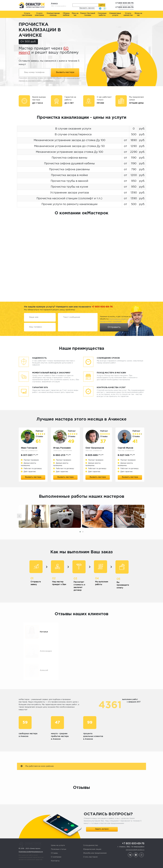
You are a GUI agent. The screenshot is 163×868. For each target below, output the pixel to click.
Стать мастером (90, 849)
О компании (56, 849)
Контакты (55, 853)
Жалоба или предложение (95, 846)
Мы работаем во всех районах (37, 759)
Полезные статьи (59, 842)
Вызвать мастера (33, 477)
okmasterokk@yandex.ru (135, 842)
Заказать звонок (87, 8)
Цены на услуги (58, 838)
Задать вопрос (102, 822)
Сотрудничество (91, 838)
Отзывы (54, 846)
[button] (80, 539)
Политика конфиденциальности (31, 842)
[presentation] (19, 523)
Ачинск (54, 4)
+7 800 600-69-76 (124, 3)
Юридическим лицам (92, 842)
